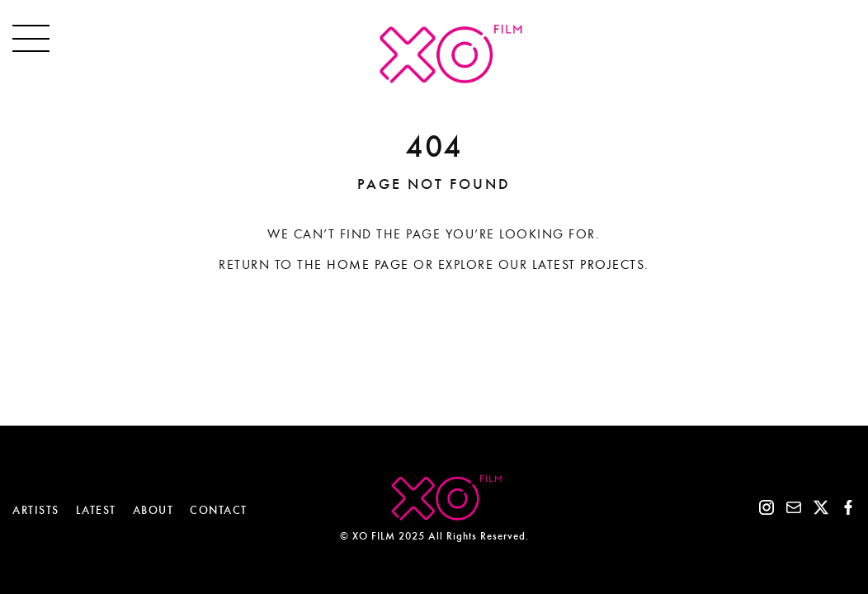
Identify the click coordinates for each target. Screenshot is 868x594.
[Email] (794, 511)
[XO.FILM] (434, 79)
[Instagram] (767, 511)
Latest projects (589, 265)
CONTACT (219, 510)
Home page (368, 265)
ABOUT (153, 510)
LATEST (96, 510)
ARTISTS (36, 510)
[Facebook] (848, 511)
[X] (821, 511)
